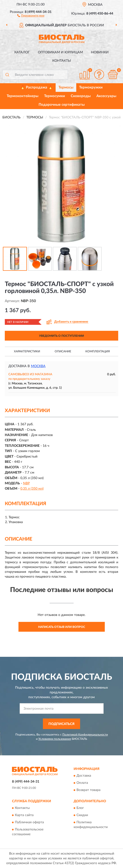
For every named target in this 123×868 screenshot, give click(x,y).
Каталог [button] (22, 52)
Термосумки (55, 96)
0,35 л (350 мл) (32, 489)
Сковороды (81, 96)
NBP (26, 483)
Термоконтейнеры (23, 96)
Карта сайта (24, 815)
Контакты (62, 61)
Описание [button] (63, 351)
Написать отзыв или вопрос (62, 627)
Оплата (82, 783)
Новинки (100, 52)
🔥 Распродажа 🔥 (37, 87)
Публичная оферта (29, 823)
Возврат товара (88, 790)
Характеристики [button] (27, 351)
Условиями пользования (55, 739)
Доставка (84, 776)
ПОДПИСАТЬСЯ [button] (61, 724)
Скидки (82, 815)
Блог (80, 808)
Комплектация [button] (98, 351)
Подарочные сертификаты (62, 105)
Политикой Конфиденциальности (85, 735)
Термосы (66, 87)
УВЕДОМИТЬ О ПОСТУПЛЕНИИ (61, 336)
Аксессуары (106, 96)
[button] (31, 15)
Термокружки (91, 87)
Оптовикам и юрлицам (60, 52)
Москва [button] (38, 366)
